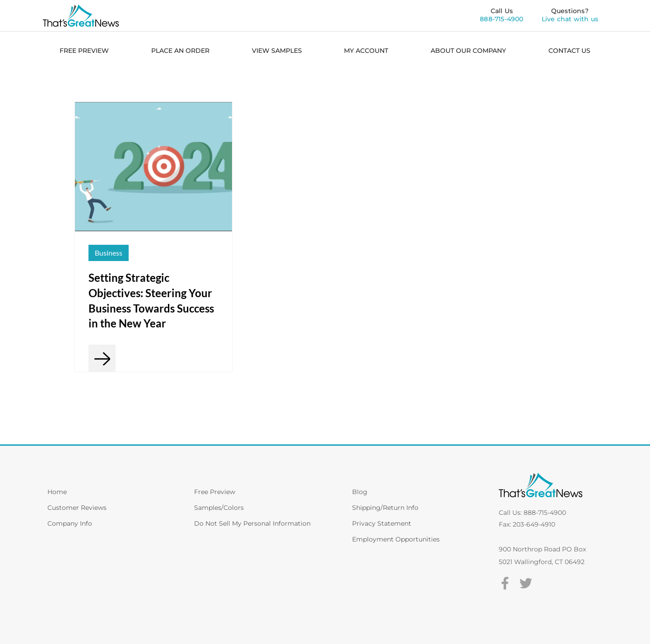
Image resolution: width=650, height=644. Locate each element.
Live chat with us (570, 19)
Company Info (70, 523)
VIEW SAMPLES (277, 51)
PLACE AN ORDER (180, 51)
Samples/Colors (219, 508)
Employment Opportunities (396, 539)
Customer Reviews (77, 508)
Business (109, 253)
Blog (360, 492)
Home (57, 492)
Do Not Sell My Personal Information (252, 523)
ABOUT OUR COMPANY (468, 51)
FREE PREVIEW (84, 51)
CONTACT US (569, 51)
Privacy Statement (382, 523)
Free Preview (215, 492)
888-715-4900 (501, 19)
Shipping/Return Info (385, 508)
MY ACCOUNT (366, 51)
